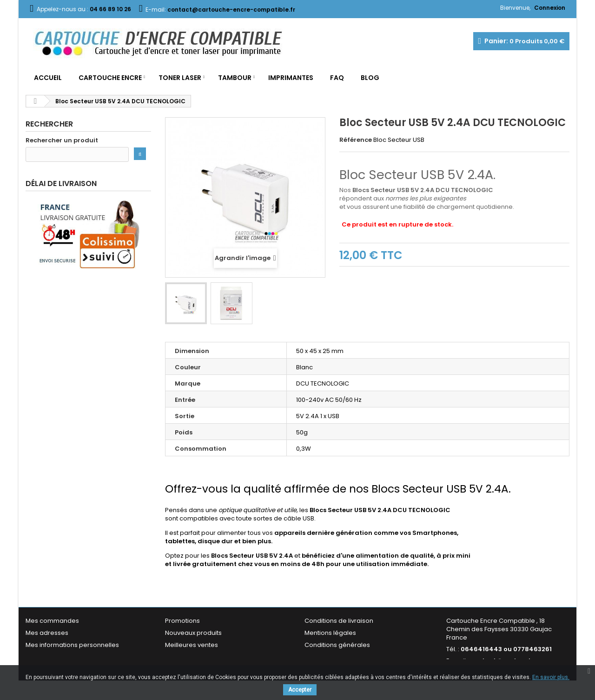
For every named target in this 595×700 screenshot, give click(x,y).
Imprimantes (291, 78)
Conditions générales (337, 645)
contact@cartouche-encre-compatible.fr (504, 665)
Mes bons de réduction (60, 657)
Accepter (300, 690)
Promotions (182, 621)
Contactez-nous (190, 657)
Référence (356, 140)
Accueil (48, 78)
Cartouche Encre (110, 78)
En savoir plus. (551, 677)
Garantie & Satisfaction (339, 657)
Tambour (235, 78)
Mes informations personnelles (72, 645)
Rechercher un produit (62, 140)
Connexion (550, 8)
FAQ (337, 78)
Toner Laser (180, 78)
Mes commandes (52, 621)
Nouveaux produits (193, 633)
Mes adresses (47, 633)
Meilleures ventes (192, 645)
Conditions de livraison (339, 621)
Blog (370, 78)
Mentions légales (330, 633)
